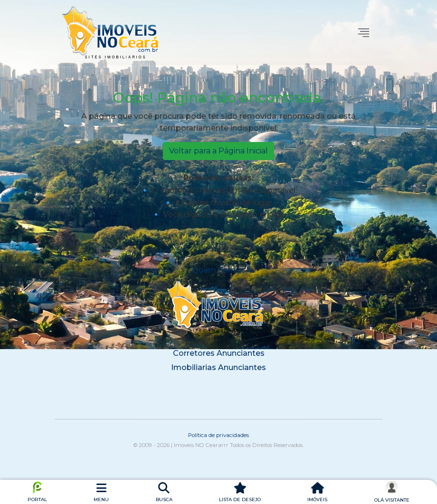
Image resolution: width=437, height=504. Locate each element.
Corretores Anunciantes (219, 353)
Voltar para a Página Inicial (218, 151)
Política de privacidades (218, 435)
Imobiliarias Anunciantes (218, 367)
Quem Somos (219, 270)
